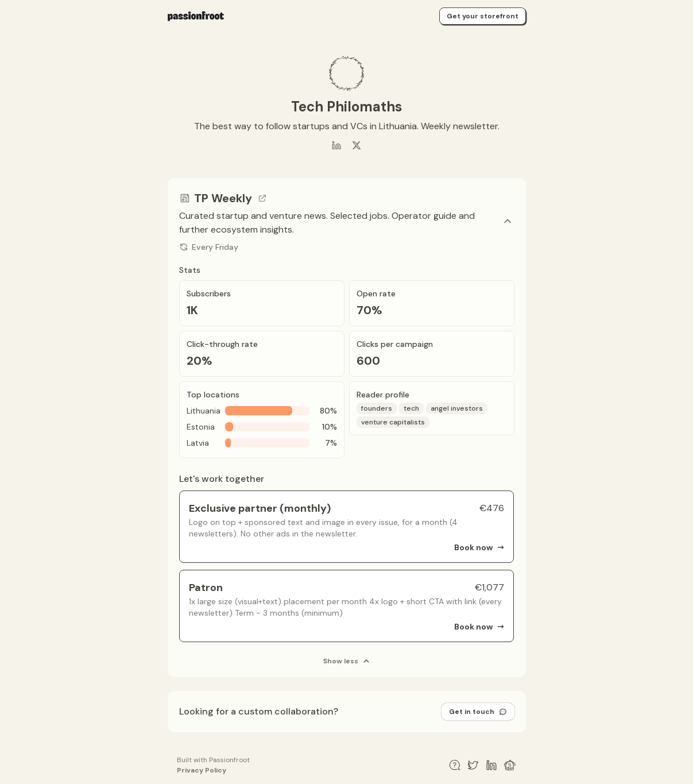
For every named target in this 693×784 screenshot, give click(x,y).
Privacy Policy (202, 770)
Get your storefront (483, 16)
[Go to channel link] (262, 198)
